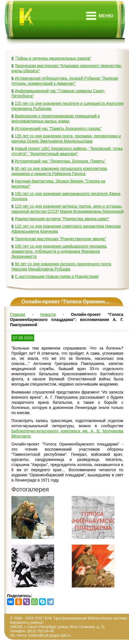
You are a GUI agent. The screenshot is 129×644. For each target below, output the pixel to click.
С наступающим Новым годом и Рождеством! (57, 276)
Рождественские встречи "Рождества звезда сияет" (62, 219)
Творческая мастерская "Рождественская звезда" (61, 239)
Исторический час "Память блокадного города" (58, 129)
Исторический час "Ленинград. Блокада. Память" (60, 161)
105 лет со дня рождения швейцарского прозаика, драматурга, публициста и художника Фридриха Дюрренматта (59, 251)
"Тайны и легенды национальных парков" (53, 58)
